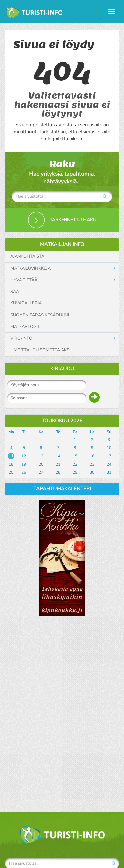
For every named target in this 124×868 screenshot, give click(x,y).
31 (109, 472)
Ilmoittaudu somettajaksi (40, 350)
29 (75, 472)
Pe (75, 432)
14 (58, 456)
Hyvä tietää (24, 280)
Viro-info (21, 338)
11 (11, 456)
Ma (11, 432)
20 (41, 464)
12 (24, 456)
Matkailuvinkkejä (30, 268)
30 (92, 472)
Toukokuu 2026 (62, 421)
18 (11, 464)
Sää (15, 292)
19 (24, 464)
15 (75, 456)
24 (109, 464)
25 (11, 472)
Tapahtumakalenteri (62, 489)
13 (41, 456)
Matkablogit (25, 327)
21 (58, 464)
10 (109, 448)
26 (24, 472)
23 (92, 464)
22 (75, 464)
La (92, 432)
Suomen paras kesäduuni (40, 315)
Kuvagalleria (26, 303)
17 (109, 456)
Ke (41, 432)
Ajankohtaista (27, 256)
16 (92, 456)
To (58, 432)
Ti (24, 432)
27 (41, 472)
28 (58, 472)
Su (109, 432)
